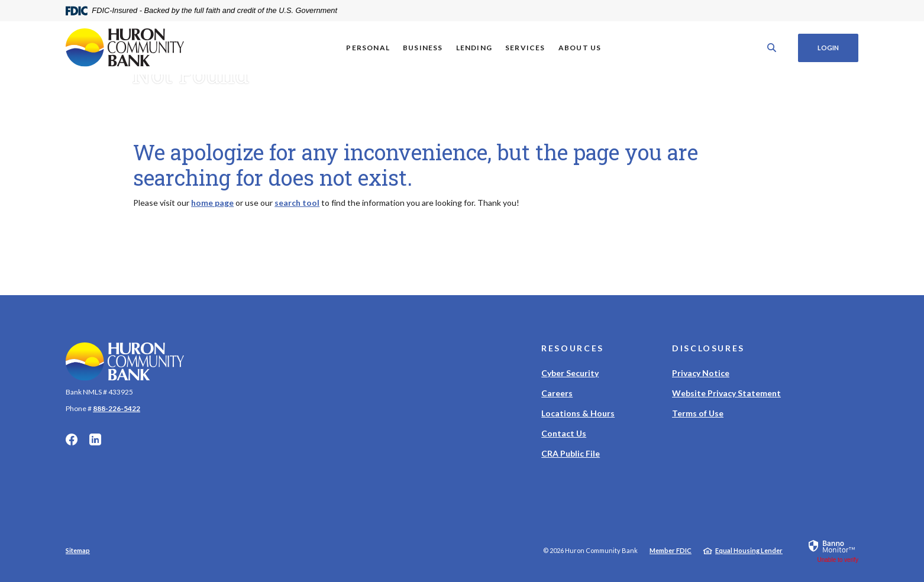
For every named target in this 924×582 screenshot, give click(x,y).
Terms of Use (698, 413)
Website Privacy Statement (726, 393)
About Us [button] (580, 48)
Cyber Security (570, 373)
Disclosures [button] (708, 348)
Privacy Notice (701, 373)
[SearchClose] (772, 48)
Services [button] (525, 48)
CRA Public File (571, 453)
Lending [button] (474, 48)
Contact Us (564, 433)
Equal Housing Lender (749, 550)
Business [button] (423, 48)
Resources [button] (573, 348)
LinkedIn (95, 439)
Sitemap (78, 550)
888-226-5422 (117, 408)
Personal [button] (368, 48)
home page (212, 203)
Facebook (72, 439)
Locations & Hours (578, 413)
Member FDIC (671, 550)
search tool (297, 203)
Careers (557, 393)
